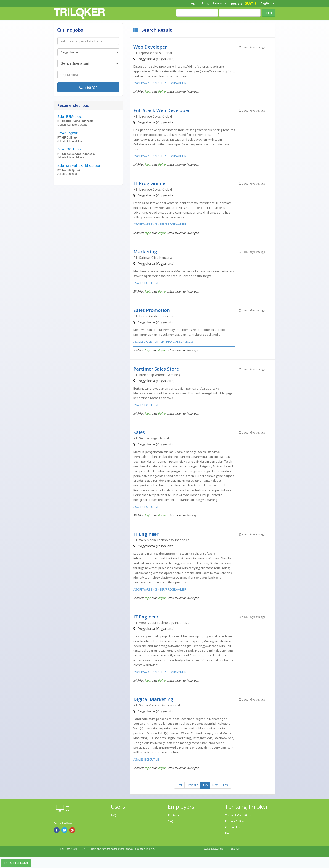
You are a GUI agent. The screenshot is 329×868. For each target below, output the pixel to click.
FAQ (114, 815)
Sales (139, 432)
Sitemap (235, 849)
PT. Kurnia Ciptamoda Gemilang (157, 375)
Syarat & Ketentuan (214, 849)
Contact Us (232, 827)
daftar (162, 92)
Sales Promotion (152, 310)
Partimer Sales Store (156, 369)
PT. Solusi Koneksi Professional (157, 705)
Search (88, 87)
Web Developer (150, 47)
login (148, 92)
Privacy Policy (234, 821)
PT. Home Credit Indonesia (153, 316)
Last (226, 785)
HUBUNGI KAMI (16, 863)
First (179, 785)
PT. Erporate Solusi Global (153, 53)
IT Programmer (150, 183)
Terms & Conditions (239, 815)
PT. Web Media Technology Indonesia (161, 540)
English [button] (267, 3)
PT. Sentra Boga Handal (151, 438)
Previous (192, 785)
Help (228, 833)
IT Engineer (146, 534)
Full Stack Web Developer (162, 110)
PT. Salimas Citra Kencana (153, 258)
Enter (268, 13)
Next (215, 785)
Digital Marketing (153, 699)
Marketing (145, 252)
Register (244, 3)
